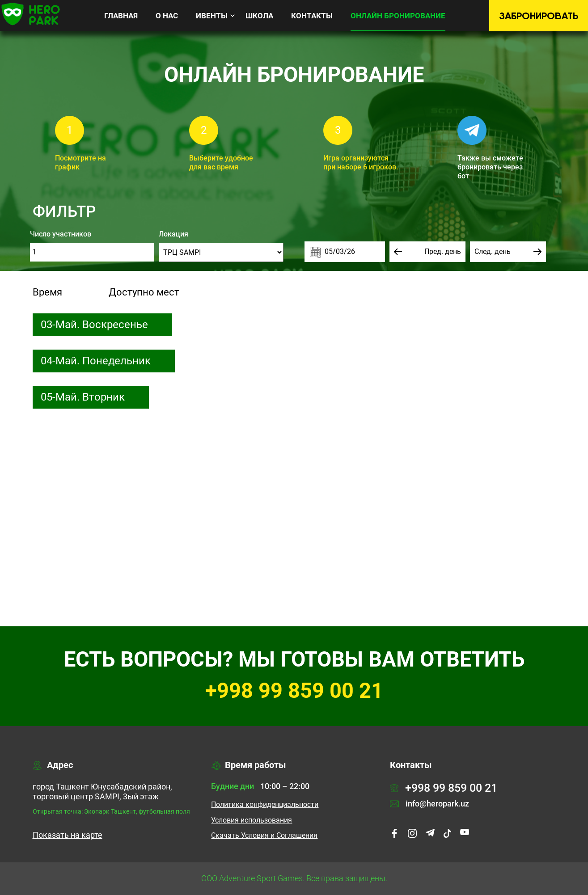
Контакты (312, 16)
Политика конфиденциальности (265, 805)
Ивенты (212, 16)
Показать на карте (68, 835)
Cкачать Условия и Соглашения (264, 836)
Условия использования (252, 820)
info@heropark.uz (429, 804)
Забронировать (539, 16)
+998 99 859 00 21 (294, 691)
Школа (259, 16)
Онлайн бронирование (398, 16)
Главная (121, 16)
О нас (167, 16)
